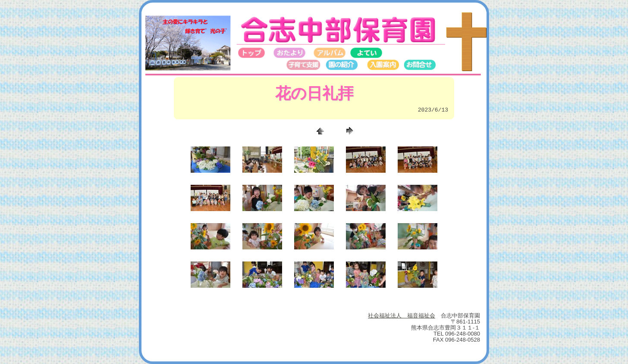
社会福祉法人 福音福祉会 (402, 316)
